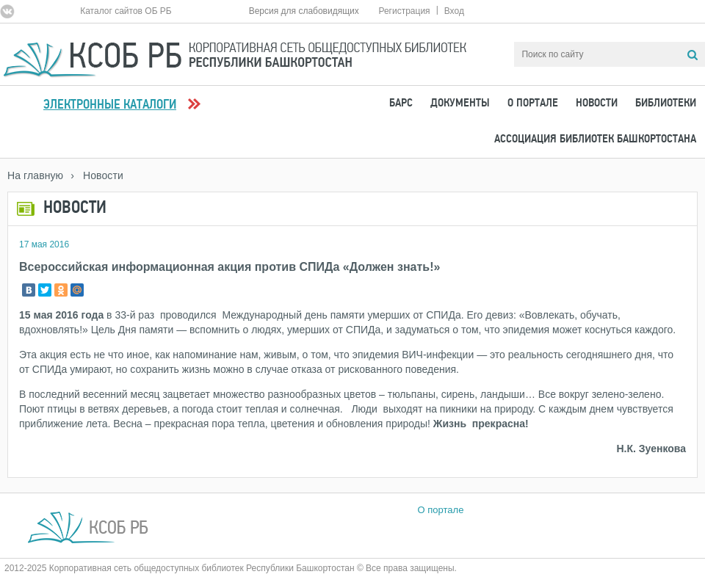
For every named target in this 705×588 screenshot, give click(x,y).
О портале (533, 104)
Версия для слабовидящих (304, 11)
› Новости (97, 175)
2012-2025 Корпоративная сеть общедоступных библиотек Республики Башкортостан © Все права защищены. (231, 568)
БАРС (401, 104)
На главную (35, 175)
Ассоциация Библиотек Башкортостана (595, 139)
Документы (460, 104)
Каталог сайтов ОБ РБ (126, 11)
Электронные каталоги (110, 105)
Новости (597, 104)
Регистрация (404, 11)
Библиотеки (666, 104)
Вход (454, 11)
